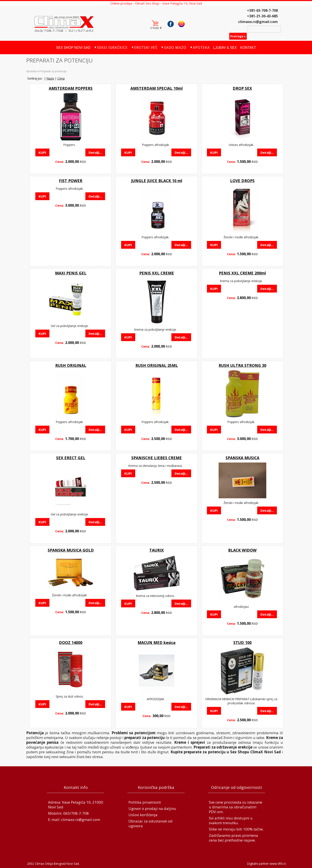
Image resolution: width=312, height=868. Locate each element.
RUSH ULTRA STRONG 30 (242, 365)
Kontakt (248, 48)
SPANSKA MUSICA (242, 458)
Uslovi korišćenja (143, 815)
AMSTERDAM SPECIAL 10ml (157, 88)
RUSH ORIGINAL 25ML (157, 365)
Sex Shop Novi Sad (73, 48)
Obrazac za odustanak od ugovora (150, 823)
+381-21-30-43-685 (262, 16)
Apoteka (31, 71)
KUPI (42, 152)
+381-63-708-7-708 (262, 10)
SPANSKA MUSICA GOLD (71, 550)
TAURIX (157, 550)
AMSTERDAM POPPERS (71, 88)
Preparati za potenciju (53, 71)
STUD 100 (242, 642)
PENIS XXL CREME (157, 273)
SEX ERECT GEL (71, 458)
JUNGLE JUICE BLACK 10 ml (157, 181)
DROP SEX (242, 88)
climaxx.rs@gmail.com (258, 22)
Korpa (157, 24)
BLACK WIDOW (242, 550)
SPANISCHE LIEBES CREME (157, 458)
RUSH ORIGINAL (71, 365)
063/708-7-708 (76, 813)
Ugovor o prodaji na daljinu (152, 808)
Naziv (50, 78)
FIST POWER (71, 181)
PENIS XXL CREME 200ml (242, 273)
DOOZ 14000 (71, 642)
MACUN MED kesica (157, 642)
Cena (61, 78)
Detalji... (95, 152)
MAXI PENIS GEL (71, 273)
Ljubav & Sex (225, 48)
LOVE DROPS (242, 181)
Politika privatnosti (145, 802)
